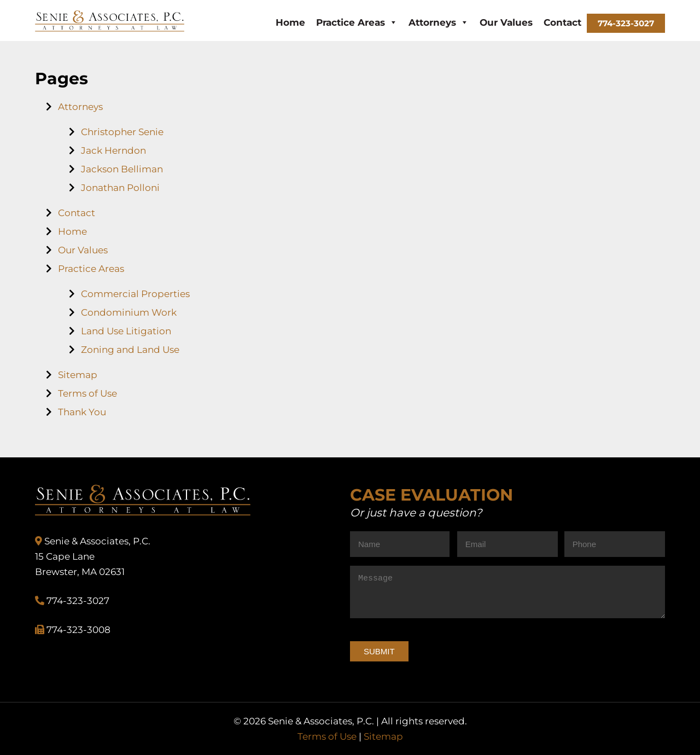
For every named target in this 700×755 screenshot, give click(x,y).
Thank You (82, 412)
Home (290, 23)
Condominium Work (129, 312)
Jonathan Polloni (120, 188)
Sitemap (78, 375)
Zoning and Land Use (130, 350)
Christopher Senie (122, 132)
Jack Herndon (113, 150)
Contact (562, 23)
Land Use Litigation (126, 331)
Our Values (506, 23)
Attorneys (439, 23)
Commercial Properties (135, 294)
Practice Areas (357, 23)
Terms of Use (87, 393)
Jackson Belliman (122, 169)
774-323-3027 (626, 23)
